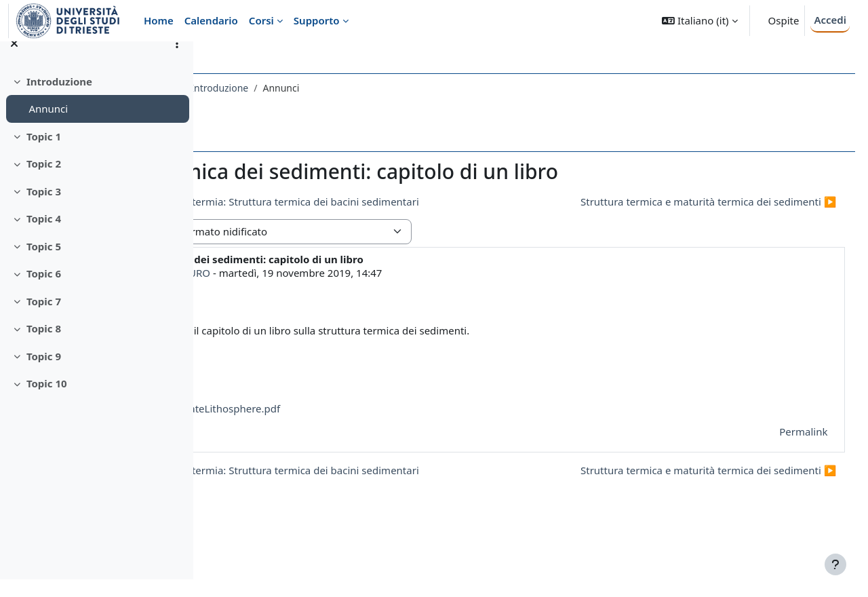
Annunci (48, 127)
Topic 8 (44, 347)
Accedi (830, 20)
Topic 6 (44, 292)
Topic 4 (44, 237)
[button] (699, 21)
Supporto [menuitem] (317, 20)
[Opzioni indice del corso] (177, 61)
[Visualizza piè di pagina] (835, 564)
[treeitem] (96, 113)
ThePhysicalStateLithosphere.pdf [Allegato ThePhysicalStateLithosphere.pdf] (351, 434)
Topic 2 (44, 182)
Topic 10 (47, 402)
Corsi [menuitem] (261, 20)
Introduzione (59, 99)
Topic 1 (44, 154)
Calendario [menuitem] (211, 20)
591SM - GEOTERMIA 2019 (278, 88)
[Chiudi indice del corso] (14, 61)
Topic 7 (44, 319)
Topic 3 (44, 209)
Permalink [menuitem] (778, 456)
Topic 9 (44, 374)
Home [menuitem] (159, 20)
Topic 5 (44, 264)
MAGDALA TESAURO (321, 297)
